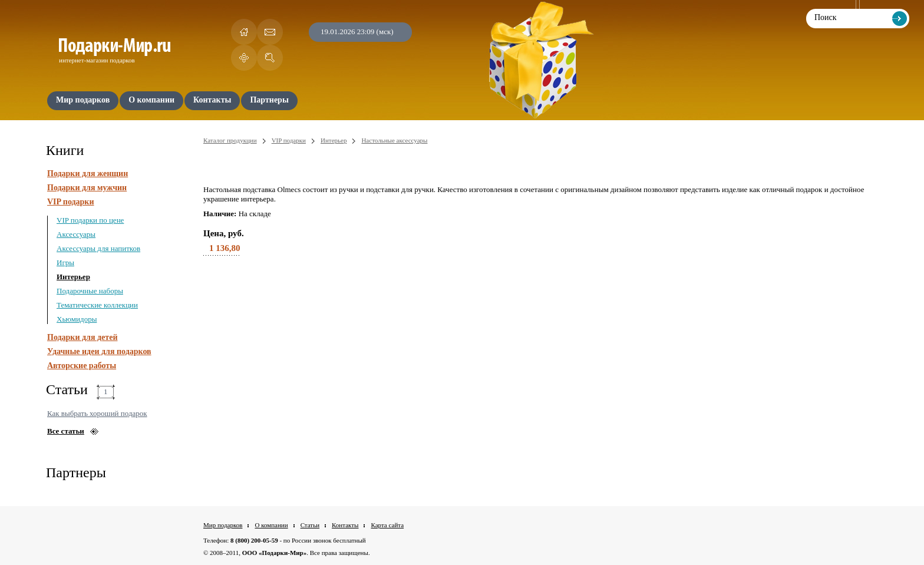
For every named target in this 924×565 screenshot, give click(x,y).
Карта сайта (387, 525)
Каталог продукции (230, 140)
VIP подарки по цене (90, 220)
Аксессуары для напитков (98, 248)
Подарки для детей (82, 337)
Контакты (345, 525)
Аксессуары (76, 234)
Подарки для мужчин (87, 188)
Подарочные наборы (90, 291)
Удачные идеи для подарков (99, 351)
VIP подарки (71, 202)
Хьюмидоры (77, 319)
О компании (271, 525)
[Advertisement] (549, 338)
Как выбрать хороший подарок (97, 413)
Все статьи (66, 431)
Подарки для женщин (88, 174)
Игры (65, 262)
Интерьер (73, 277)
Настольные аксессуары (394, 140)
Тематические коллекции (97, 305)
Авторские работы (82, 366)
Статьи (310, 525)
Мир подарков (223, 525)
